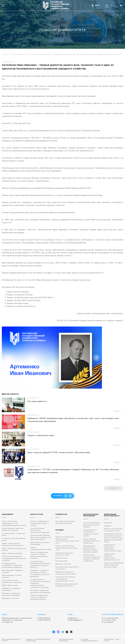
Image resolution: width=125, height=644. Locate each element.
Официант (108, 526)
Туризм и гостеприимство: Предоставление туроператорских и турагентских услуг (67, 540)
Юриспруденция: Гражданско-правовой (13, 571)
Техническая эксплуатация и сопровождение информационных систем (65, 579)
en (111, 5)
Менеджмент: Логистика (10, 598)
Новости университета (19, 54)
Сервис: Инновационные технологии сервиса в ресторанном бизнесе (39, 598)
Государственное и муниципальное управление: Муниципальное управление (12, 565)
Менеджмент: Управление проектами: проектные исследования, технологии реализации (40, 574)
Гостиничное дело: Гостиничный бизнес (13, 535)
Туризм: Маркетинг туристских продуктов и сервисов (13, 530)
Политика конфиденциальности (89, 640)
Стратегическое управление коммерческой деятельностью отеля (112, 557)
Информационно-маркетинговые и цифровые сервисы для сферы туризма (91, 549)
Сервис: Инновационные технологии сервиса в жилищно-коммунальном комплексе (39, 556)
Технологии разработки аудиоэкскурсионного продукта (92, 525)
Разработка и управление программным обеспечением (66, 573)
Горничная (108, 523)
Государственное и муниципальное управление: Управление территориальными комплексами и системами (40, 584)
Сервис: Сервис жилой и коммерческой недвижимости (13, 545)
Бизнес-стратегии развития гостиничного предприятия (92, 541)
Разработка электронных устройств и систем (64, 554)
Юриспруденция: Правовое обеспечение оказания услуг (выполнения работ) (41, 537)
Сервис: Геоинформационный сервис (41, 549)
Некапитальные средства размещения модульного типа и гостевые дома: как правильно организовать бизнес (113, 538)
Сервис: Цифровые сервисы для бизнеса (14, 550)
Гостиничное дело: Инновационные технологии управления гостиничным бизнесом (40, 565)
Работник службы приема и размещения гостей (113, 530)
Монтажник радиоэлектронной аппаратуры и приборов (66, 585)
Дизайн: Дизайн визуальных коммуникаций (40, 544)
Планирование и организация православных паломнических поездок (113, 548)
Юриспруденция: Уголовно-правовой (12, 576)
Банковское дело (62, 558)
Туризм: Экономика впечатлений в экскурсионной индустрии (40, 531)
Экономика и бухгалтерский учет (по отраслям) (67, 568)
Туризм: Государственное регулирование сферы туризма (40, 523)
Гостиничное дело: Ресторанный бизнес (14, 540)
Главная (5, 54)
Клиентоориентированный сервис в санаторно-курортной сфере (114, 565)
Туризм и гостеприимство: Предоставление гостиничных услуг (66, 548)
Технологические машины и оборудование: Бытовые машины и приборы (14, 558)
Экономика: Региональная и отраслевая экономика (65, 522)
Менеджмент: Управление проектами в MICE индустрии (40, 592)
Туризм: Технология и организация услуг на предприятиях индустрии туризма (14, 523)
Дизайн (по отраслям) (63, 564)
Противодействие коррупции (66, 640)
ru (107, 5)
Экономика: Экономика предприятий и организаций (12, 581)
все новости (113, 488)
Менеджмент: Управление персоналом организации (11, 594)
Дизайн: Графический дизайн (12, 553)
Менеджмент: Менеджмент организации (11, 589)
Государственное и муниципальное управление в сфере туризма (91, 533)
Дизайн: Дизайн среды (10, 585)
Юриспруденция (61, 561)
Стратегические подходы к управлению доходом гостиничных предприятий (92, 558)
